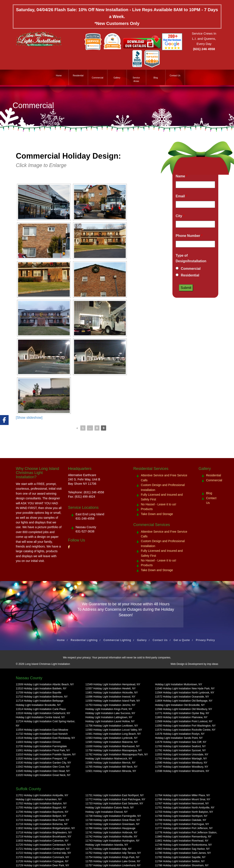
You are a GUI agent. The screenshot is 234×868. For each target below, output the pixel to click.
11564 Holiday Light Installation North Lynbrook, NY (185, 693)
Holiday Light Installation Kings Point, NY (109, 709)
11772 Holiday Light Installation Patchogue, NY (182, 824)
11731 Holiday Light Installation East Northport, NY (115, 795)
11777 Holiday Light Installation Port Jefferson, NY (184, 828)
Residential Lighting (84, 640)
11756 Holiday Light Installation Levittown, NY (112, 726)
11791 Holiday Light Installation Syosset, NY (180, 750)
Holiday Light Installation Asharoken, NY (39, 799)
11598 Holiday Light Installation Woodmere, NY (182, 771)
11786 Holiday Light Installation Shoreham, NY (182, 865)
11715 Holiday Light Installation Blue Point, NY (43, 820)
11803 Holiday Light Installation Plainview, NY (181, 717)
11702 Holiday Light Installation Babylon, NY (41, 804)
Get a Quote (182, 640)
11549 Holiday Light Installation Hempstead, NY (113, 684)
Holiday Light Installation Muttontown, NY (179, 684)
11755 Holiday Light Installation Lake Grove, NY (113, 861)
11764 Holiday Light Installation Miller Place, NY (182, 795)
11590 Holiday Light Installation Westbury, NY (181, 763)
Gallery (117, 78)
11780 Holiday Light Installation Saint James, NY (183, 853)
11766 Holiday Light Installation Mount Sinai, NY (183, 799)
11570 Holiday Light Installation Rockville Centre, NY (185, 730)
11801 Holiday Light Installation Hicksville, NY (112, 693)
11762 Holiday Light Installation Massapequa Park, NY (117, 755)
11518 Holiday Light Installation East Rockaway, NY (46, 738)
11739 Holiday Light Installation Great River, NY (113, 820)
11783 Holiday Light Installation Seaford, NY (180, 746)
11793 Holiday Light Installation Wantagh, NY (181, 759)
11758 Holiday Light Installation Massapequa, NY (114, 750)
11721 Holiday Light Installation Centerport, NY (43, 849)
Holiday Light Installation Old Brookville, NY (180, 705)
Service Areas (136, 79)
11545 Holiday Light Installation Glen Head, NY (43, 771)
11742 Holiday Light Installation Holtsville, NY (111, 837)
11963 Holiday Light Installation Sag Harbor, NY (182, 849)
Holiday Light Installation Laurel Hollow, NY (110, 721)
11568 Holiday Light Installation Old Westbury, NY (184, 709)
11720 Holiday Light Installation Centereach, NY (43, 845)
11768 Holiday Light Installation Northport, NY (181, 816)
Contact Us (175, 76)
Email (181, 196)
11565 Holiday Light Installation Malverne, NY (112, 742)
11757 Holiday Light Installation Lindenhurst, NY (113, 865)
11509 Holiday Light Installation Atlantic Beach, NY (45, 684)
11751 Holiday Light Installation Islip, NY (109, 849)
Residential (78, 76)
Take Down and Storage (157, 514)
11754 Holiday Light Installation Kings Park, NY (112, 857)
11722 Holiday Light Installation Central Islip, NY (44, 853)
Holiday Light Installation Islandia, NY (107, 845)
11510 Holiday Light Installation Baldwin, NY (41, 689)
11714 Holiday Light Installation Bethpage (40, 701)
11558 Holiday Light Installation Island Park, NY (113, 701)
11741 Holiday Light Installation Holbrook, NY (111, 833)
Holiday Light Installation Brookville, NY (38, 705)
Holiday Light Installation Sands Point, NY (179, 738)
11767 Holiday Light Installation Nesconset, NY (182, 804)
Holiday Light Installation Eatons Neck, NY (110, 808)
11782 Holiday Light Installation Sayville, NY (180, 857)
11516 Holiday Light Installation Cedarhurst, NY (43, 713)
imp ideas (213, 664)
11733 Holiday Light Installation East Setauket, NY (114, 804)
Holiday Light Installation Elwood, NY (107, 812)
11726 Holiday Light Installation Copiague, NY (42, 861)
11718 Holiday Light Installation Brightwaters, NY (44, 833)
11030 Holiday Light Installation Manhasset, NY (113, 746)
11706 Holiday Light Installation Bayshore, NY (42, 812)
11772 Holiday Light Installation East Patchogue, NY (115, 799)
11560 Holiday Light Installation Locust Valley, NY (114, 730)
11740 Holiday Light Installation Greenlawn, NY (112, 824)
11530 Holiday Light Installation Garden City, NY (44, 763)
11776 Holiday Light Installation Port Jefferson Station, (186, 833)
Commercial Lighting (117, 640)
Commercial (97, 78)
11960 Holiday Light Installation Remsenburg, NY (183, 837)
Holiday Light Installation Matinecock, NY (109, 759)
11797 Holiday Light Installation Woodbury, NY (182, 767)
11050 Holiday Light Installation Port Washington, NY (185, 726)
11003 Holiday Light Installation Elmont (38, 742)
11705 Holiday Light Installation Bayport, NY (41, 808)
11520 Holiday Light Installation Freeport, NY (42, 759)
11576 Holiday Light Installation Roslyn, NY (180, 734)
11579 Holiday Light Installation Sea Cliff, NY (181, 742)
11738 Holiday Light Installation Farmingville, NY (113, 816)
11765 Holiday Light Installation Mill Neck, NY (112, 767)
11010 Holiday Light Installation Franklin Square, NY (46, 755)
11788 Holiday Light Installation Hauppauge (110, 828)
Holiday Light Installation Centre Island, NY (40, 717)
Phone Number (189, 236)
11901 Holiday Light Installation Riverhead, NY (182, 841)
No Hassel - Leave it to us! (158, 504)
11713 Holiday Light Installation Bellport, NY (41, 816)
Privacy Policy (205, 640)
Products (147, 509)
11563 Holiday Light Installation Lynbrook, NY (112, 738)
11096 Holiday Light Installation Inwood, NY (110, 697)
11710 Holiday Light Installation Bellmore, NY (42, 697)
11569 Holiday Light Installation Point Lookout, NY (184, 721)
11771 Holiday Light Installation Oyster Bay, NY (182, 713)
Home (59, 76)
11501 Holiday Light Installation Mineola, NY (111, 771)
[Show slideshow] (29, 418)
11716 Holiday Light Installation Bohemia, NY (42, 824)
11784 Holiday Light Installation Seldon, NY (180, 861)
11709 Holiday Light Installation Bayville (39, 693)
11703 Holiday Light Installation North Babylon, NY (184, 812)
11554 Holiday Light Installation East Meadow (42, 730)
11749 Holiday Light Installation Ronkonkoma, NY (183, 845)
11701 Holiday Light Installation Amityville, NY (42, 795)
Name (181, 176)
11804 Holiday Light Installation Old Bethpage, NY (184, 701)
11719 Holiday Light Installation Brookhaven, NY (44, 837)
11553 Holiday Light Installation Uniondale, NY (182, 755)
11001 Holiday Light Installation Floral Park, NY (43, 750)
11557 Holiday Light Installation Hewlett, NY (111, 689)
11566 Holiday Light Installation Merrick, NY (111, 763)
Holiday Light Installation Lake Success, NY (110, 713)
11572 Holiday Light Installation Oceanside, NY (182, 697)
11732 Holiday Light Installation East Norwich (42, 734)
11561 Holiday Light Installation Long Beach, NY (113, 734)
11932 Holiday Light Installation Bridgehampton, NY (46, 828)
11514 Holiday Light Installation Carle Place (41, 709)
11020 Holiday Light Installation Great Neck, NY (43, 775)
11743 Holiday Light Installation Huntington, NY (113, 841)
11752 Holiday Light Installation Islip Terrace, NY (113, 853)
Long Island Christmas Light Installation (47, 664)
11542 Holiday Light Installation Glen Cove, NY (43, 767)
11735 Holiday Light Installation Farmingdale (41, 746)
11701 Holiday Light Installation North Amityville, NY (185, 808)
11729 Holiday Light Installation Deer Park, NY (43, 865)
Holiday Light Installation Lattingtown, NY (109, 717)
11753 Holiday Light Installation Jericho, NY (110, 705)
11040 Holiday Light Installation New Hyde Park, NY (185, 689)
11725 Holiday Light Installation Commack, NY (43, 857)
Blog (156, 78)
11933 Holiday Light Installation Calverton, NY (42, 841)
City (180, 216)
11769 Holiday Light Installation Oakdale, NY (181, 820)
